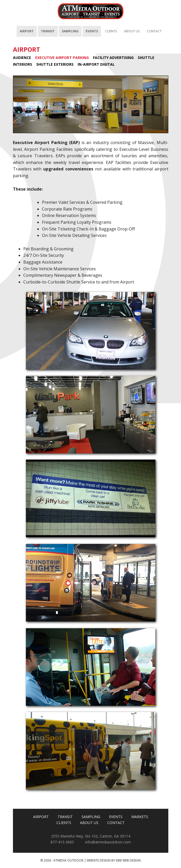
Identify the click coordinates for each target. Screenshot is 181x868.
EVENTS (116, 817)
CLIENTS (64, 823)
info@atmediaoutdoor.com (108, 842)
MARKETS (140, 817)
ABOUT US (89, 823)
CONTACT (116, 823)
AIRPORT (27, 49)
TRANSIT (65, 817)
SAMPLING (91, 817)
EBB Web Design (128, 860)
